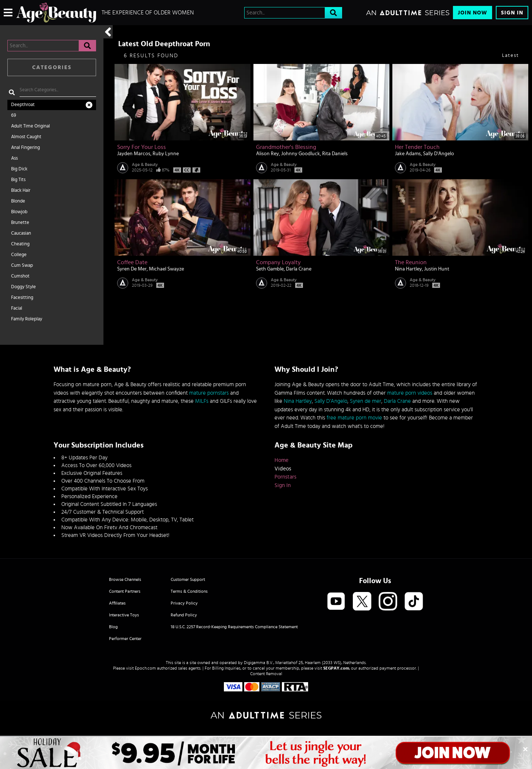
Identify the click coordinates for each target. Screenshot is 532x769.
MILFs (202, 401)
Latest (511, 56)
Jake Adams (408, 154)
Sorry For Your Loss (141, 147)
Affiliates (117, 603)
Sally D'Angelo (439, 154)
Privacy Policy (184, 603)
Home (282, 460)
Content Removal (266, 674)
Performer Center (125, 639)
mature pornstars (209, 393)
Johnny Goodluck (301, 154)
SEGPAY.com (336, 668)
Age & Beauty (145, 164)
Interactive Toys (124, 615)
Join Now (473, 13)
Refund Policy (184, 615)
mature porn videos (410, 393)
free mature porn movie (354, 418)
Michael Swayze (166, 269)
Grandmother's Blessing (286, 147)
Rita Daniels (335, 154)
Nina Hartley (408, 269)
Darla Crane (299, 269)
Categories (52, 67)
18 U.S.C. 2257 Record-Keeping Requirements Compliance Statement (234, 627)
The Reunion (411, 262)
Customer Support (188, 579)
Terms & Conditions (189, 591)
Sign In (512, 13)
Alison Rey (267, 154)
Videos (283, 469)
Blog (113, 627)
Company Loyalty (278, 262)
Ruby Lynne (166, 154)
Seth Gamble (270, 269)
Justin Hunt (437, 269)
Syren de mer (366, 401)
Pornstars (285, 477)
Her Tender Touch (417, 147)
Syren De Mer (132, 269)
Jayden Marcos (134, 154)
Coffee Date (132, 262)
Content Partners (125, 591)
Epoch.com (145, 668)
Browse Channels (125, 579)
